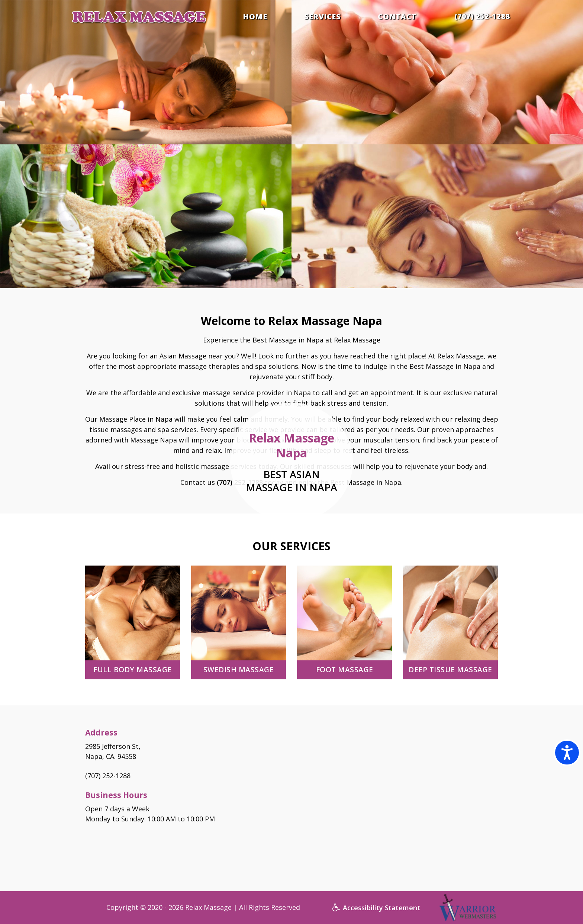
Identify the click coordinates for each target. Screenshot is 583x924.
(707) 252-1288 (482, 16)
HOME (255, 17)
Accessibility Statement (376, 908)
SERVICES (322, 17)
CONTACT (397, 17)
